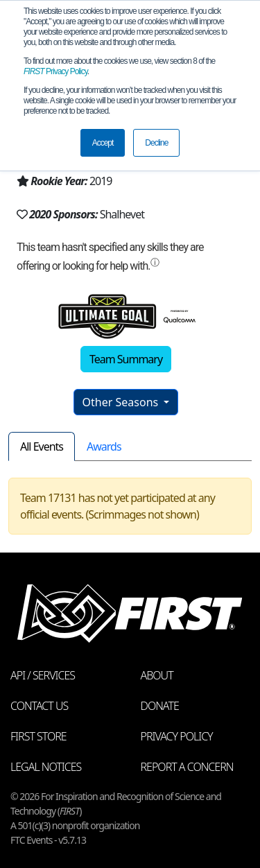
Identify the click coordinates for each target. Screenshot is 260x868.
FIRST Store (38, 736)
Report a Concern (187, 767)
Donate (160, 706)
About (157, 675)
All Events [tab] (42, 446)
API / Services (43, 675)
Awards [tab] (104, 446)
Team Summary (126, 359)
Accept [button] (103, 143)
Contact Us (39, 706)
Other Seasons (122, 402)
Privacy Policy (55, 71)
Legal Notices (46, 767)
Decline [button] (156, 143)
